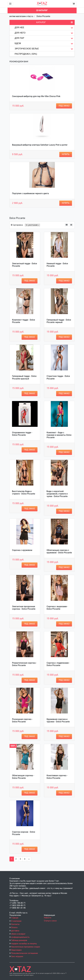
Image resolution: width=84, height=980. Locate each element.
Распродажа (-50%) (26, 54)
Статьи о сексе (50, 921)
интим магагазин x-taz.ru (21, 16)
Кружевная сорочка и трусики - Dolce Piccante (58, 720)
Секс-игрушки (17, 957)
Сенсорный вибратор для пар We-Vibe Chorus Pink (36, 96)
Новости (48, 918)
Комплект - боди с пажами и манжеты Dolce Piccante (59, 435)
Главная (15, 918)
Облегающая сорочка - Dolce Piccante (23, 777)
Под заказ (64, 106)
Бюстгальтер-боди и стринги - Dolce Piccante (24, 493)
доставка (15, 931)
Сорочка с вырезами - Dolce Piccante (57, 608)
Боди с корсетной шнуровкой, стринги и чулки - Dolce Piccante (57, 494)
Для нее (45, 28)
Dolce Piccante (43, 16)
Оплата (14, 928)
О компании (16, 921)
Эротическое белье (45, 49)
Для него (45, 33)
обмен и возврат (18, 934)
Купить (66, 154)
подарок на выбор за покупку (24, 944)
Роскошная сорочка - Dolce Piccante (22, 720)
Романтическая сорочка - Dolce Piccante (24, 664)
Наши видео (16, 950)
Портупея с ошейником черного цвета (30, 193)
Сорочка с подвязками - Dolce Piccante (58, 664)
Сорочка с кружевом (22, 550)
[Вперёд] (29, 859)
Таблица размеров (19, 940)
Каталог (42, 10)
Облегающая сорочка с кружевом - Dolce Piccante (59, 551)
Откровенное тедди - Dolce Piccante (22, 434)
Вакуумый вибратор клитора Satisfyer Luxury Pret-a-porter (40, 145)
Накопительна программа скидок (26, 947)
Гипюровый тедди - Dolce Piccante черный (59, 321)
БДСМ (45, 43)
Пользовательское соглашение (24, 953)
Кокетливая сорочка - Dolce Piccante (57, 777)
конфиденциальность (20, 937)
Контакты (15, 924)
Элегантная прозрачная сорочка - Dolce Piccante (24, 608)
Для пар (45, 38)
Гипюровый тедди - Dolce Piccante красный (24, 377)
